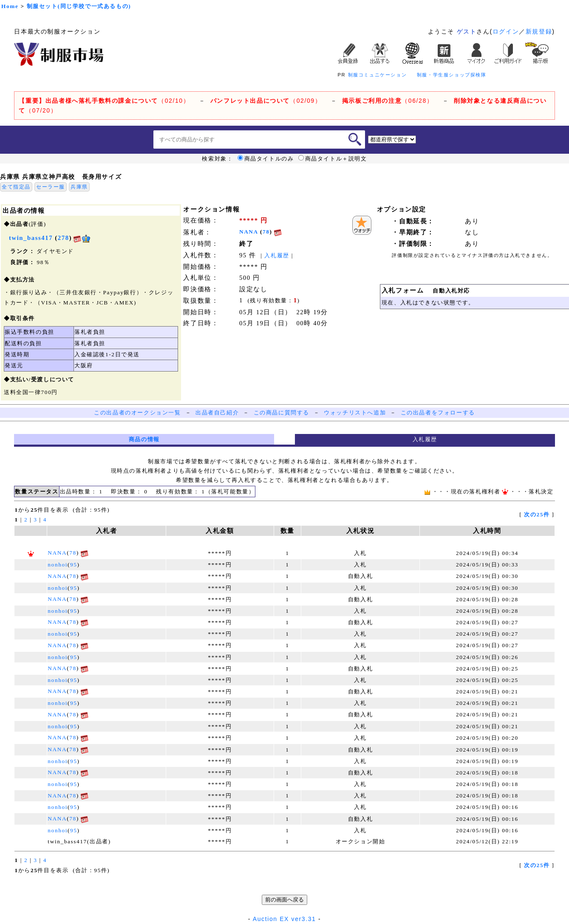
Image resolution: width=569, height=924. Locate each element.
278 (64, 238)
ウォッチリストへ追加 (355, 413)
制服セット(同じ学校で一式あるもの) (79, 6)
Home (10, 6)
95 (74, 565)
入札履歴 (277, 255)
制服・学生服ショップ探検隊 (452, 75)
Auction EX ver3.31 (284, 919)
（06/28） (388, 101)
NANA (249, 232)
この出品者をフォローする (438, 413)
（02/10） (104, 101)
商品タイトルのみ (266, 159)
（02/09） (266, 101)
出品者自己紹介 (217, 413)
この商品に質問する (282, 413)
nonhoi (58, 565)
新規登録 (539, 31)
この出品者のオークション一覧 (137, 413)
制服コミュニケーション (378, 75)
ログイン (506, 31)
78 (266, 232)
